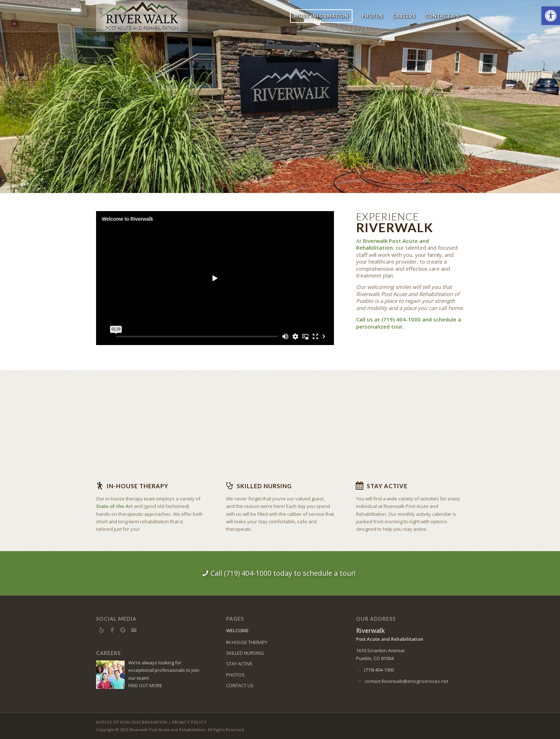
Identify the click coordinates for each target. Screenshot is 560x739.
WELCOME (237, 630)
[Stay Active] (360, 486)
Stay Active (387, 486)
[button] (551, 16)
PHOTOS (235, 675)
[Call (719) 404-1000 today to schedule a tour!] (280, 573)
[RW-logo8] (145, 16)
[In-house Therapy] (100, 486)
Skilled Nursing (264, 486)
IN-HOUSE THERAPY (247, 642)
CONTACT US (240, 685)
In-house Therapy (137, 486)
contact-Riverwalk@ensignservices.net (406, 681)
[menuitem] (321, 16)
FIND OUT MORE (145, 685)
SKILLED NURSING (245, 653)
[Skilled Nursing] (230, 486)
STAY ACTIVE (239, 664)
